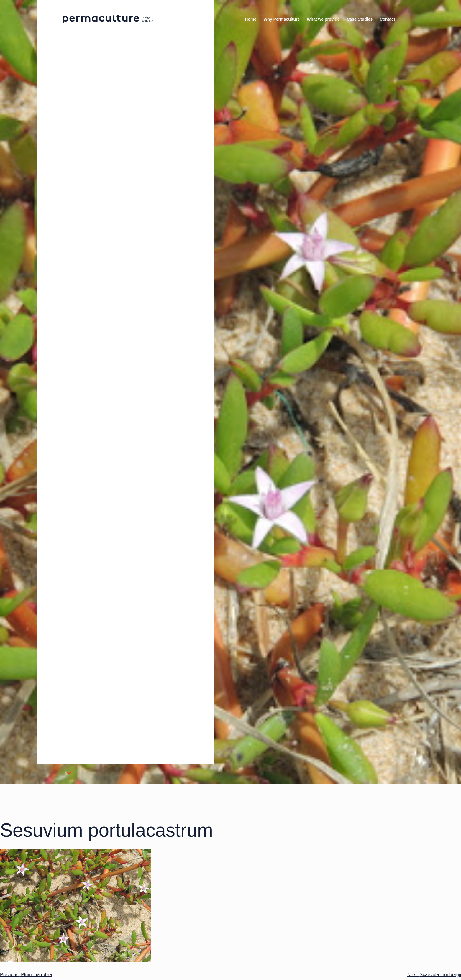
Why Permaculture (282, 19)
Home (251, 19)
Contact (387, 19)
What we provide (323, 19)
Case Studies (360, 19)
